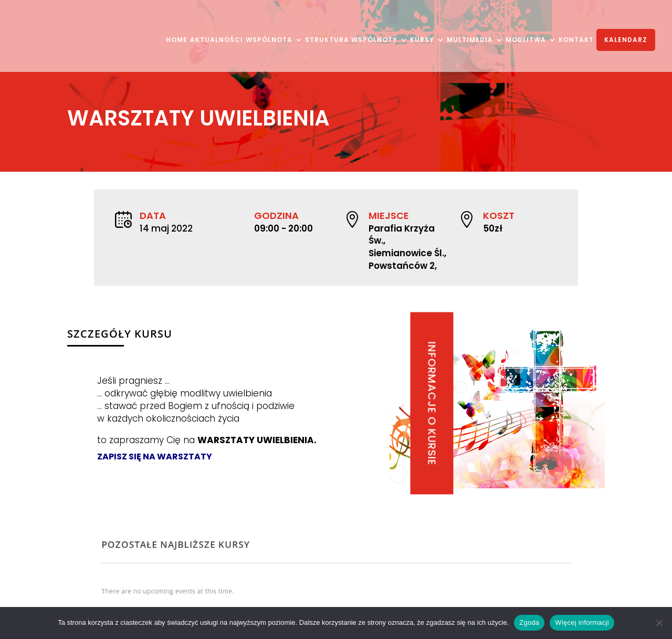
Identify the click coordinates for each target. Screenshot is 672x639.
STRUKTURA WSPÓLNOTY (351, 40)
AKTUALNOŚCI (217, 40)
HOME (177, 40)
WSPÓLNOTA (269, 40)
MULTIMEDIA (470, 40)
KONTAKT (576, 40)
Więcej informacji (582, 622)
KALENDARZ (626, 40)
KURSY (422, 40)
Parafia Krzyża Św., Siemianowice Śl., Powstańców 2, (406, 246)
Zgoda (529, 622)
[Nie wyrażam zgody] (659, 623)
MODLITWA (526, 40)
